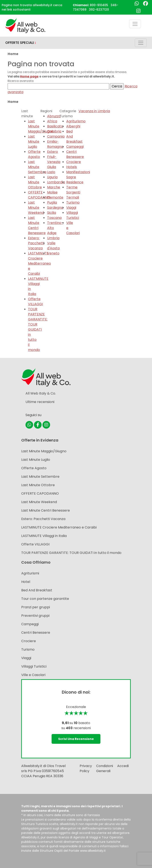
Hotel (26, 582)
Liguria (52, 177)
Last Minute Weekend (36, 208)
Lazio (51, 172)
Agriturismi (30, 573)
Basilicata (55, 126)
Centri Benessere (75, 154)
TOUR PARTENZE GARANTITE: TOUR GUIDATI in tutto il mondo (71, 553)
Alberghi (73, 126)
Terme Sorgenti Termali (73, 192)
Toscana (54, 218)
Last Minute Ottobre (35, 182)
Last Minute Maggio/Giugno (44, 451)
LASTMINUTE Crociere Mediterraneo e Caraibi (59, 527)
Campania (56, 136)
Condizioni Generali (105, 768)
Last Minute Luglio (34, 141)
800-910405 (99, 5)
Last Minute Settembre (37, 167)
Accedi (123, 766)
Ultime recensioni (40, 402)
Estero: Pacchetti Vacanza (36, 243)
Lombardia (56, 182)
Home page (29, 76)
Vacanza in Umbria (94, 111)
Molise (52, 192)
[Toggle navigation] (135, 24)
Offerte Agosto (34, 154)
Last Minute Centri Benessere (37, 225)
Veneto (53, 253)
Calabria (54, 131)
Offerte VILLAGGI (35, 302)
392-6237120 (99, 10)
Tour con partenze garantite (45, 599)
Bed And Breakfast (37, 590)
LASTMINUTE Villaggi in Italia (44, 536)
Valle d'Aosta (53, 246)
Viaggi (71, 208)
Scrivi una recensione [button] (76, 739)
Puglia (52, 202)
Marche (54, 187)
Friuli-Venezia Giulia (54, 162)
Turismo (73, 202)
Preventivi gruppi (35, 616)
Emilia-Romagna (55, 144)
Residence (75, 182)
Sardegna (55, 208)
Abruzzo (54, 116)
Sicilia (52, 213)
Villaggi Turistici (73, 215)
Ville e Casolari (33, 675)
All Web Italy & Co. (41, 393)
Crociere (74, 162)
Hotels (72, 167)
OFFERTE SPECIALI (21, 43)
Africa (52, 121)
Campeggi (75, 147)
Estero (53, 152)
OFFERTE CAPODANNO (40, 493)
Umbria (53, 238)
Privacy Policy (86, 768)
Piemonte (55, 197)
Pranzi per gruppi (36, 607)
